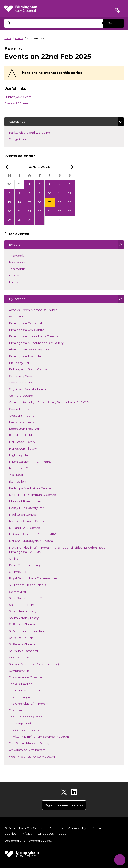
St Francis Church (22, 625)
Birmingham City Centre (26, 330)
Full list (14, 282)
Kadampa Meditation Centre (30, 489)
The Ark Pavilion (20, 684)
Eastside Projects (22, 423)
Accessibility (77, 828)
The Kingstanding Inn (25, 724)
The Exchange (19, 698)
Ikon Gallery (18, 482)
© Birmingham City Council (24, 828)
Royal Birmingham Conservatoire (33, 579)
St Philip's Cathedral (23, 651)
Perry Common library (25, 565)
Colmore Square (21, 396)
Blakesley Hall (19, 363)
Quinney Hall (18, 572)
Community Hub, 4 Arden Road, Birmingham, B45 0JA (49, 403)
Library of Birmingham (25, 502)
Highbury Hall (19, 456)
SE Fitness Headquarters (27, 585)
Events (19, 38)
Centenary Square (22, 376)
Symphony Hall (20, 671)
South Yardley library (24, 618)
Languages (45, 833)
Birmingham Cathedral (25, 324)
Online (14, 559)
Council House (20, 409)
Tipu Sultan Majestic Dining (29, 744)
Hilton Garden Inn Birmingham (32, 462)
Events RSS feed (17, 103)
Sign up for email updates (64, 805)
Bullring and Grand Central (28, 370)
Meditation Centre (22, 515)
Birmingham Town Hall (25, 357)
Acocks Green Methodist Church (33, 310)
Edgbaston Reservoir (24, 429)
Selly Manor (17, 592)
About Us (56, 828)
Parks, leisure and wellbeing (36, 132)
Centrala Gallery (20, 383)
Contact (97, 828)
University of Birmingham (27, 750)
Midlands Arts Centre (24, 528)
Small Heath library (22, 612)
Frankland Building (23, 436)
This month (17, 269)
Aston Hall (16, 317)
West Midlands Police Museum (32, 757)
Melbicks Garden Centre (27, 521)
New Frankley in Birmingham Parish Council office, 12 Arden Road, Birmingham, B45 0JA (57, 550)
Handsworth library (23, 449)
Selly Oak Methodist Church (29, 598)
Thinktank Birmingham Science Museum (39, 737)
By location (17, 300)
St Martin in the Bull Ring (27, 631)
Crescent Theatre (22, 416)
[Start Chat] (119, 859)
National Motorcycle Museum (31, 541)
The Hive (15, 711)
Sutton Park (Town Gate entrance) (34, 664)
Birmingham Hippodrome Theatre (34, 337)
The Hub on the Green (26, 717)
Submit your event (18, 97)
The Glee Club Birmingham (29, 704)
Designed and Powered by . (28, 841)
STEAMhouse (19, 658)
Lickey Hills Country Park (27, 508)
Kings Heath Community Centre (32, 495)
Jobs (62, 833)
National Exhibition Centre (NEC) (33, 535)
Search (113, 23)
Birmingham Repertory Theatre (32, 350)
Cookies (10, 833)
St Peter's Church (22, 645)
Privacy (27, 833)
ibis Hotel (16, 475)
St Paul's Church (21, 638)
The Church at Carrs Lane (28, 691)
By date (15, 246)
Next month (18, 276)
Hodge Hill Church (23, 469)
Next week (17, 263)
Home (8, 38)
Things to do (24, 139)
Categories (17, 122)
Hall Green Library (22, 442)
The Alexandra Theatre (25, 678)
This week (16, 256)
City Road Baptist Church (27, 390)
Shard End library (21, 605)
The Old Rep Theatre (24, 731)
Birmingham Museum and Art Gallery (36, 343)
